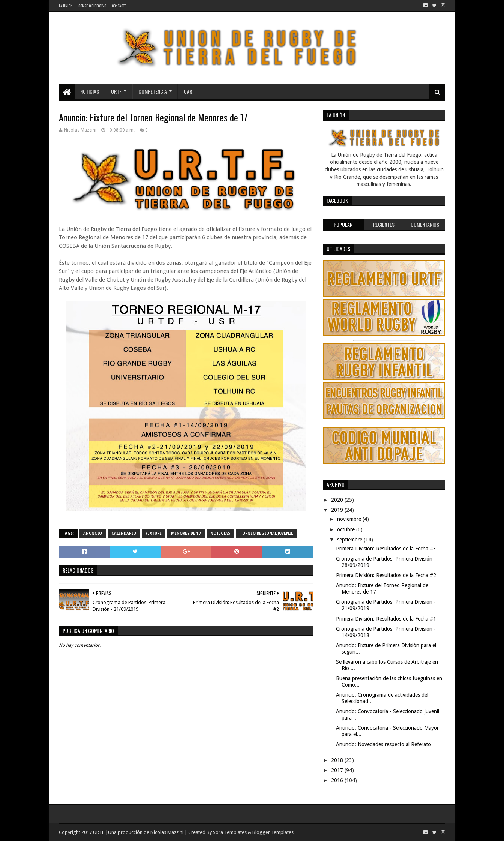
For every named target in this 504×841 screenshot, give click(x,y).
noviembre (350, 519)
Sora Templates (230, 832)
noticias (220, 533)
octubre (347, 529)
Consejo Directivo (92, 6)
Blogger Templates (273, 832)
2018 (338, 760)
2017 (338, 770)
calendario (124, 533)
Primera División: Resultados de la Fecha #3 (386, 549)
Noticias (90, 91)
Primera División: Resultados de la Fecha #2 (386, 575)
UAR (188, 91)
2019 (338, 510)
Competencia (153, 91)
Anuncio (93, 533)
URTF (116, 91)
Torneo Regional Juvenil (266, 533)
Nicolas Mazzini (167, 832)
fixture (154, 533)
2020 (338, 500)
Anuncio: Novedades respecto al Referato (383, 744)
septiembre (350, 540)
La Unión (66, 6)
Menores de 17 (186, 533)
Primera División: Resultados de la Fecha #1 (386, 619)
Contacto (119, 6)
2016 (338, 780)
